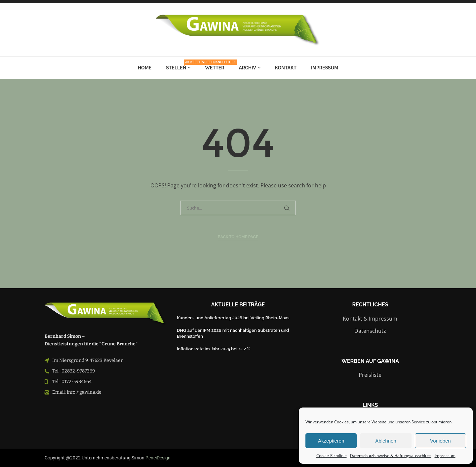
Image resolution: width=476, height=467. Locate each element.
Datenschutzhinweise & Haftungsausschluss (391, 456)
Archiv (248, 68)
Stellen (178, 65)
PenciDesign (158, 458)
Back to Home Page (238, 237)
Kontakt (286, 68)
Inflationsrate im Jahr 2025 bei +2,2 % (214, 349)
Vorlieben (440, 441)
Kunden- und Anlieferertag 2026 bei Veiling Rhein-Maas (233, 318)
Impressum (445, 456)
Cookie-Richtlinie (332, 456)
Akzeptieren (331, 441)
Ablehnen (386, 441)
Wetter (215, 68)
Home (145, 68)
